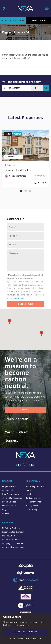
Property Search (9, 487)
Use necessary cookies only (26, 639)
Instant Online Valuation (13, 20)
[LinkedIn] (32, 465)
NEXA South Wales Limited (14, 547)
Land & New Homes (10, 494)
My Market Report (38, 20)
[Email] (25, 245)
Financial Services (10, 506)
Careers (6, 513)
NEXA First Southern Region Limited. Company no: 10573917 (13, 532)
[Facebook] (18, 465)
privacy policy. (19, 298)
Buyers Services (9, 502)
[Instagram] (25, 465)
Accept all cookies (26, 632)
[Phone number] (25, 236)
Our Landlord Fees (34, 498)
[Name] (25, 227)
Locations (30, 494)
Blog (4, 510)
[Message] (25, 260)
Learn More (26, 410)
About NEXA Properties (12, 498)
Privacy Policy (32, 506)
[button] (42, 333)
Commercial (7, 490)
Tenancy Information (35, 502)
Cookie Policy (31, 510)
